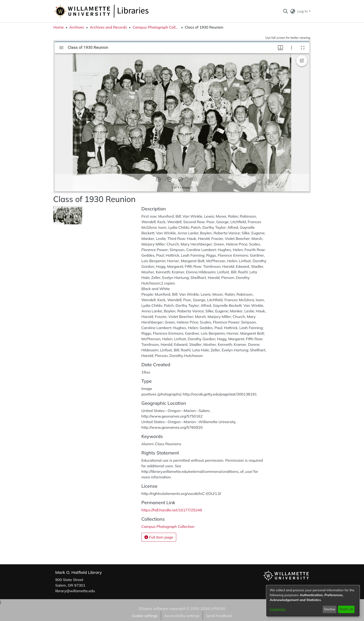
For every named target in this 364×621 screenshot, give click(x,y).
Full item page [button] (159, 537)
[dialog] (313, 601)
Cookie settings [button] (145, 616)
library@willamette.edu (75, 591)
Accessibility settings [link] (182, 616)
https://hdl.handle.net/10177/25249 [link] (172, 510)
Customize (278, 609)
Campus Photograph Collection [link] (156, 27)
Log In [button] (303, 11)
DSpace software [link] (153, 608)
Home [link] (58, 27)
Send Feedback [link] (219, 616)
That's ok (346, 609)
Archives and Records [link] (108, 27)
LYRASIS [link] (218, 608)
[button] (285, 11)
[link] (168, 526)
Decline (330, 609)
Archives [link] (77, 27)
